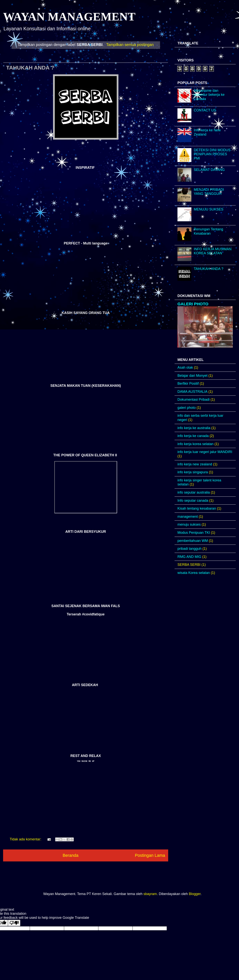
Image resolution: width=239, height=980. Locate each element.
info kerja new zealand (195, 464)
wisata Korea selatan (194, 573)
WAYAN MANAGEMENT (69, 17)
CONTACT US (205, 110)
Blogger (195, 894)
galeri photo (187, 408)
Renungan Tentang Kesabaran (208, 231)
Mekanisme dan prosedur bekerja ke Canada (209, 95)
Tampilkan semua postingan (130, 45)
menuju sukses (189, 524)
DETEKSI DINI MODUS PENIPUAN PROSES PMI (212, 154)
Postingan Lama (150, 855)
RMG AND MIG (189, 557)
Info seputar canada (193, 501)
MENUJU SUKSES (209, 209)
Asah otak (185, 367)
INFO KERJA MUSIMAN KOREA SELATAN (213, 251)
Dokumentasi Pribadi (194, 400)
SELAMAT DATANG (209, 170)
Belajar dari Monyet (192, 376)
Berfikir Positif (188, 384)
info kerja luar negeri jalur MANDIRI (205, 452)
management (188, 517)
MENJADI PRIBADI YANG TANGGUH (209, 192)
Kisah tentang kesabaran (197, 508)
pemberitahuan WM (193, 541)
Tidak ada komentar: (26, 839)
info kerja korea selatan (195, 444)
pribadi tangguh (189, 549)
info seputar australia (194, 492)
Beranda (71, 855)
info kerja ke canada (193, 436)
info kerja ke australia (194, 428)
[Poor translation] (14, 923)
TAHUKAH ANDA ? (30, 68)
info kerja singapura (193, 472)
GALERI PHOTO (193, 304)
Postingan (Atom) (95, 868)
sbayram (150, 894)
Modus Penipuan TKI (194, 533)
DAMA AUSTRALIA (192, 392)
